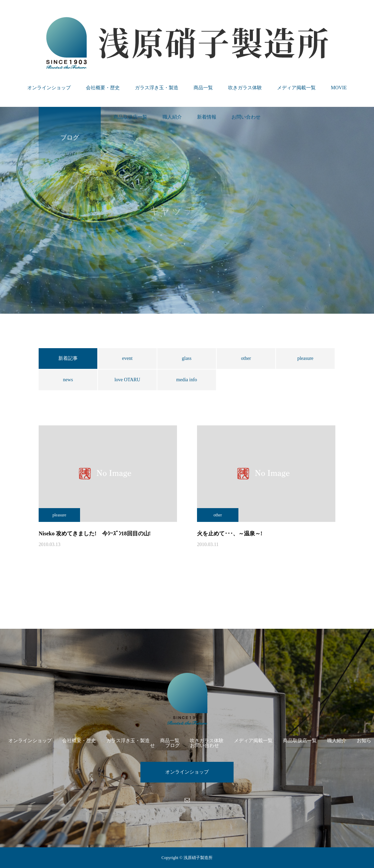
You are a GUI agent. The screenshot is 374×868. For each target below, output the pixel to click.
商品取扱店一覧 (130, 117)
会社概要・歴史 (103, 88)
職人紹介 (172, 117)
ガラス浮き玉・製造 (157, 88)
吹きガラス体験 (245, 88)
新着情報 (207, 117)
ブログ (173, 745)
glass (187, 358)
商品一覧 (203, 88)
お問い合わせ (246, 117)
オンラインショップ (49, 88)
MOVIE (339, 88)
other (246, 358)
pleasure (306, 358)
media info (187, 380)
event (127, 358)
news (68, 380)
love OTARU (127, 380)
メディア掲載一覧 (296, 88)
